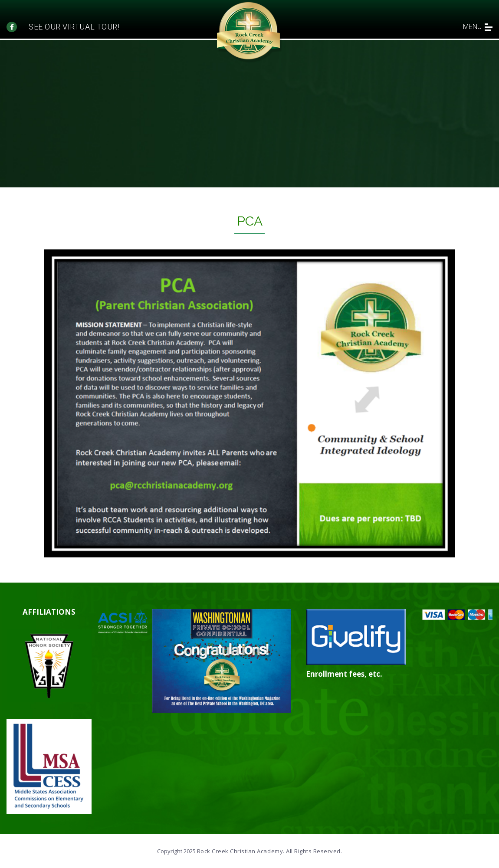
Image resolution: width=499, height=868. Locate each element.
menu (478, 27)
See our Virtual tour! (74, 27)
